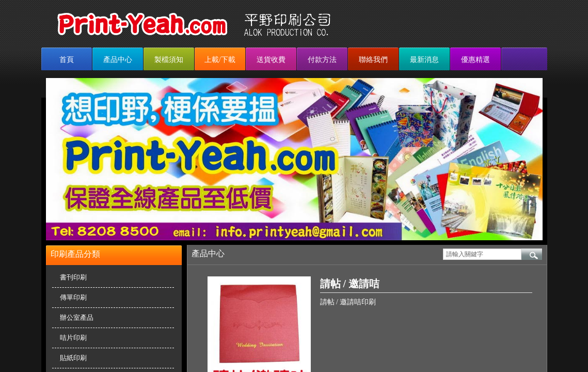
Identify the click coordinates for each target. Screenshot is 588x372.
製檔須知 (169, 60)
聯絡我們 (373, 60)
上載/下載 (220, 60)
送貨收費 (271, 60)
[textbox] (482, 254)
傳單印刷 (73, 297)
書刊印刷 (73, 277)
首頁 (67, 60)
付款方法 (322, 60)
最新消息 (424, 60)
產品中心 (118, 60)
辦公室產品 (77, 317)
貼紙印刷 (73, 358)
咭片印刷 (73, 338)
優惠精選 (475, 60)
